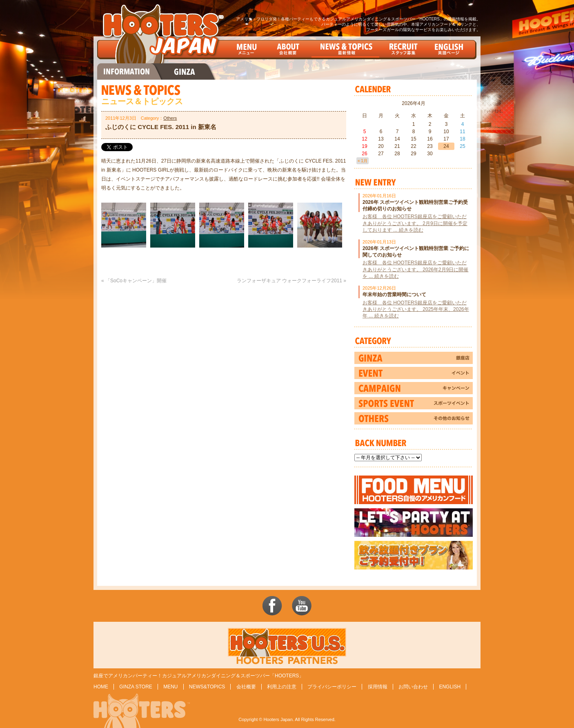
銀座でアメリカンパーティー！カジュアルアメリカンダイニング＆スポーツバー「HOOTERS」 (199, 676)
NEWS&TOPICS (207, 687)
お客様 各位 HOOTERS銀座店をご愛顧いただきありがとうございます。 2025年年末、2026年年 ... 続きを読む (416, 309)
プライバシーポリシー (332, 687)
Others (170, 118)
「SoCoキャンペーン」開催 (136, 281)
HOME (101, 687)
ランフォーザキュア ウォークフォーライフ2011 (289, 281)
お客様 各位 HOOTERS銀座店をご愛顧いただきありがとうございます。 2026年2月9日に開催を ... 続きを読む (415, 269)
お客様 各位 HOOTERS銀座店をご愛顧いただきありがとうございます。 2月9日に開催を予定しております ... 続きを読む (415, 223)
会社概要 (246, 687)
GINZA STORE (136, 687)
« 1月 (363, 161)
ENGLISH (450, 687)
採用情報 (378, 687)
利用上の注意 (282, 687)
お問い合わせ (413, 687)
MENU (170, 687)
